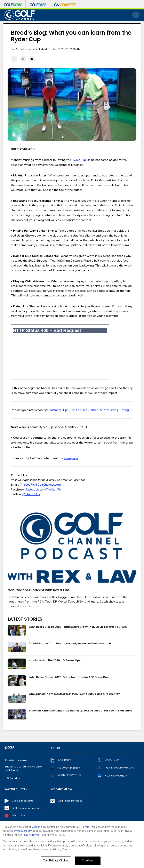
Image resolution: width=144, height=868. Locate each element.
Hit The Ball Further (84, 410)
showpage (71, 458)
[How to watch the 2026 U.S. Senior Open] (17, 664)
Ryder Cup (79, 160)
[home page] (20, 15)
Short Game (109, 410)
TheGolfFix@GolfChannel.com (40, 485)
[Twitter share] (23, 59)
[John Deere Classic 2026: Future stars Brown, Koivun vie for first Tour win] (17, 630)
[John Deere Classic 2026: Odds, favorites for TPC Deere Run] (17, 681)
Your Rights (31, 835)
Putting (124, 410)
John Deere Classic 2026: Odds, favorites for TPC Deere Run (69, 677)
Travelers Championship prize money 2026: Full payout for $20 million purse (80, 711)
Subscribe (14, 778)
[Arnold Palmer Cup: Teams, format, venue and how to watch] (17, 647)
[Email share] (32, 59)
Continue (88, 861)
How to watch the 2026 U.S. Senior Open (55, 660)
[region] (72, 845)
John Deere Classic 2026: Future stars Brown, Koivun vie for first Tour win (78, 627)
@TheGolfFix (31, 494)
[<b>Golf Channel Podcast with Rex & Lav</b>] (72, 548)
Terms (85, 827)
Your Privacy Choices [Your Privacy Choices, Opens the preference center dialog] (56, 861)
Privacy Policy (23, 831)
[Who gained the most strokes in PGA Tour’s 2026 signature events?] (17, 698)
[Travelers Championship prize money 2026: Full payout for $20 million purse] (17, 714)
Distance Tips (59, 410)
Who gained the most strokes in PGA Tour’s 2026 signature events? (74, 694)
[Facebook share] (14, 59)
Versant (37, 827)
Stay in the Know (16, 760)
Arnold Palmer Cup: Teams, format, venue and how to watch (70, 643)
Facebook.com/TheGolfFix (43, 489)
